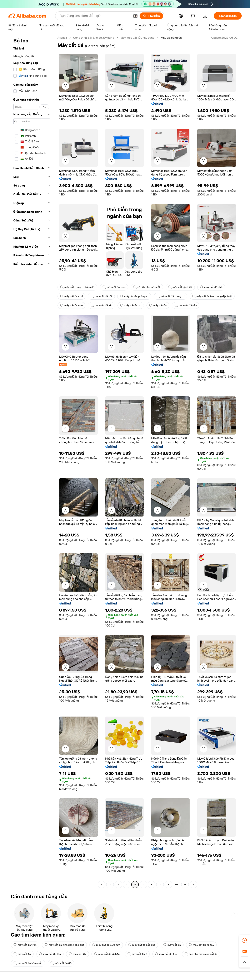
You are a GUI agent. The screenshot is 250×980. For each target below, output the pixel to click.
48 (185, 885)
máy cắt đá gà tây (201, 945)
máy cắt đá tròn (114, 287)
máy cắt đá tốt (101, 296)
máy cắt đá (158, 305)
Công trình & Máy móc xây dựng (94, 38)
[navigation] (32, 462)
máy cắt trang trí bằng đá (77, 287)
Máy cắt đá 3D (131, 305)
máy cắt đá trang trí (170, 296)
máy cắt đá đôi (166, 954)
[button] (135, 16)
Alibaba (62, 38)
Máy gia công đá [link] (171, 38)
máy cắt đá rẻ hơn (107, 954)
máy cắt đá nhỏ (211, 287)
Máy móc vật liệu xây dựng (137, 38)
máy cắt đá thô (50, 954)
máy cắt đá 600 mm (106, 945)
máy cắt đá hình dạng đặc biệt (212, 296)
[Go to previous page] (102, 885)
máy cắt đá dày (186, 305)
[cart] (194, 16)
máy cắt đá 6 (137, 954)
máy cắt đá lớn (101, 305)
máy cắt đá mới (71, 296)
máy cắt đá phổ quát (134, 296)
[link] (245, 940)
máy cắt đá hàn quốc (28, 963)
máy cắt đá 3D (61, 963)
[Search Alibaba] (95, 16)
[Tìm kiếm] (151, 16)
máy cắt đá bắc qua (142, 945)
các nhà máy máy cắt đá (201, 954)
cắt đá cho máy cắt (147, 287)
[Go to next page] (193, 885)
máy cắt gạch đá (180, 287)
